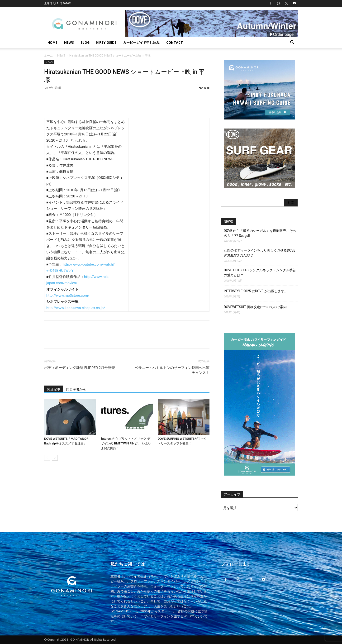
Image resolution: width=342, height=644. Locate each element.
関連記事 (54, 389)
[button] (292, 43)
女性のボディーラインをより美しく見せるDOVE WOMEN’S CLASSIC (260, 253)
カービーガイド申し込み (141, 42)
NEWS (69, 42)
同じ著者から (76, 389)
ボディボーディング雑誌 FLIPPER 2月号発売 (80, 368)
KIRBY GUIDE (106, 42)
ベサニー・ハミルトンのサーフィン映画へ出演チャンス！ (172, 370)
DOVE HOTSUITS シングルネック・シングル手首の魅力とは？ (260, 273)
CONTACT (175, 42)
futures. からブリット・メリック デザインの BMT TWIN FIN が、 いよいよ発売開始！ (126, 443)
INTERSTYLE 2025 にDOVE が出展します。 (256, 291)
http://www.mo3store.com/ (68, 296)
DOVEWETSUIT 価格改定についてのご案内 (255, 307)
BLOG (85, 42)
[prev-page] (47, 458)
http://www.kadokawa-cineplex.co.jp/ (76, 308)
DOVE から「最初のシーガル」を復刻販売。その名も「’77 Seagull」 (260, 233)
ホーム (48, 55)
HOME (52, 42)
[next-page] (55, 458)
